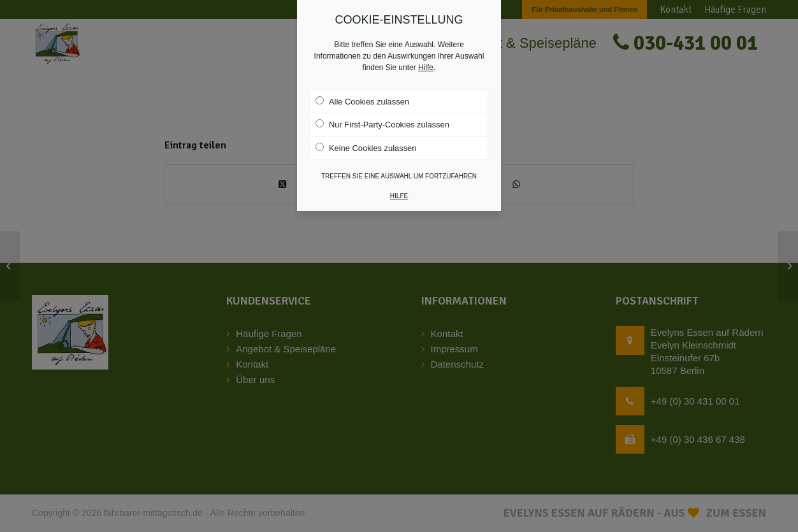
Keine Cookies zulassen (366, 142)
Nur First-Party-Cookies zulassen (382, 119)
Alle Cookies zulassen (362, 96)
